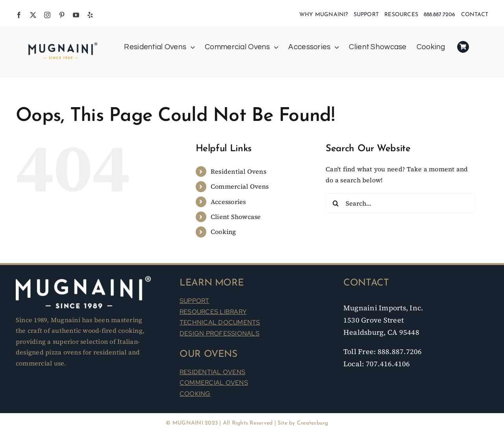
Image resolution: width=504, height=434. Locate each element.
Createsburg (313, 423)
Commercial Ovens (240, 186)
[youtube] (76, 15)
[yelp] (90, 15)
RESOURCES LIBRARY (213, 312)
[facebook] (19, 15)
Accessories (228, 202)
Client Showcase (236, 217)
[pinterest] (62, 15)
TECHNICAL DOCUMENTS (220, 322)
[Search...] (400, 203)
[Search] (335, 203)
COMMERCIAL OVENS (214, 383)
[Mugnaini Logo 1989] (63, 44)
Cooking (223, 232)
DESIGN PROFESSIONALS (220, 333)
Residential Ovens (238, 171)
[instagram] (47, 15)
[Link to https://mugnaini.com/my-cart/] (463, 47)
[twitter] (33, 15)
